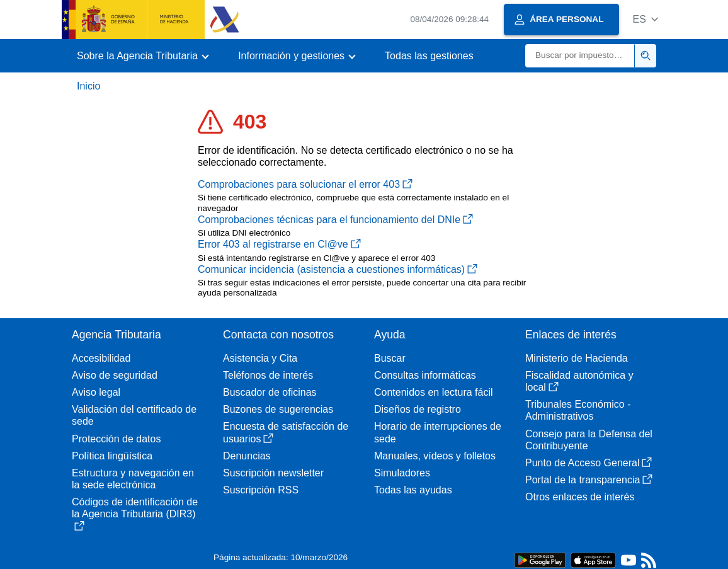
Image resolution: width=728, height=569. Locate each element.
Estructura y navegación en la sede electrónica (133, 479)
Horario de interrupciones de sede (438, 432)
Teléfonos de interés (268, 375)
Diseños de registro (418, 409)
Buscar (390, 358)
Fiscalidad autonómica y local (579, 381)
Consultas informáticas (425, 375)
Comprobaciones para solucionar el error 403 (305, 184)
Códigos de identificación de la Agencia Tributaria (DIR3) (135, 514)
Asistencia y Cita (260, 358)
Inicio (88, 86)
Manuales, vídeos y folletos (435, 456)
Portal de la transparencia (589, 480)
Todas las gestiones (429, 56)
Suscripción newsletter (273, 473)
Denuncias (247, 456)
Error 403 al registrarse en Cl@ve (279, 244)
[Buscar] (580, 56)
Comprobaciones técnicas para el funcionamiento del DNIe (335, 220)
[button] (645, 19)
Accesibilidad (101, 358)
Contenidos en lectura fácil (434, 392)
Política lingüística (112, 456)
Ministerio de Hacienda (577, 358)
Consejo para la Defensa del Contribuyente (589, 440)
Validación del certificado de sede (134, 415)
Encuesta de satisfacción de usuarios (286, 432)
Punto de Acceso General (589, 463)
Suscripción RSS (261, 490)
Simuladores (402, 473)
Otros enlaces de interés (580, 497)
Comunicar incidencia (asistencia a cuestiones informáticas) (338, 269)
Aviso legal (96, 392)
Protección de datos (116, 439)
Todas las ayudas (413, 490)
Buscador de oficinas (270, 392)
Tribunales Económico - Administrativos (578, 410)
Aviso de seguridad (115, 375)
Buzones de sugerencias (278, 409)
